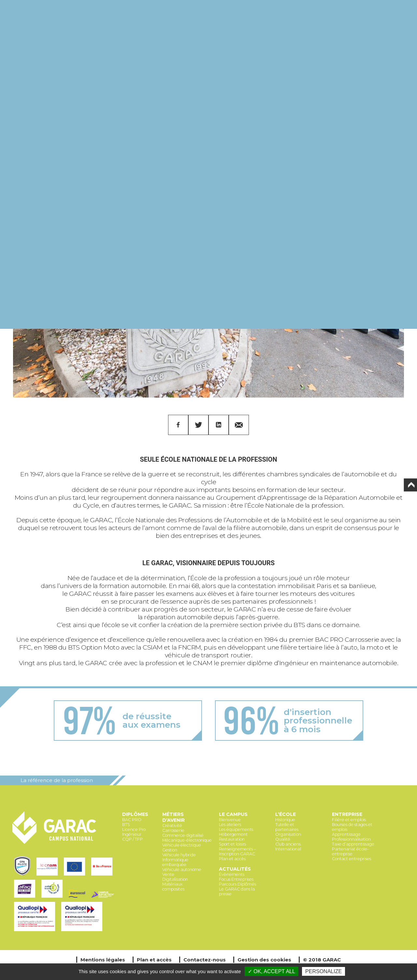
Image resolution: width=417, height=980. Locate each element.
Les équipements (236, 829)
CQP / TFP (132, 839)
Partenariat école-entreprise (350, 851)
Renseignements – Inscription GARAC (237, 851)
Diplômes (135, 814)
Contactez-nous (205, 960)
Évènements (232, 874)
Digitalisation (175, 879)
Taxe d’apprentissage (353, 844)
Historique (285, 820)
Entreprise (347, 814)
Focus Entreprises (236, 879)
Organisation (288, 834)
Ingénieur (132, 834)
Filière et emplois (349, 820)
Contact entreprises (352, 859)
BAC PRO (132, 820)
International (288, 849)
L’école (286, 814)
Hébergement (233, 834)
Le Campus (233, 814)
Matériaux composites (173, 887)
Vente (168, 874)
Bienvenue (230, 820)
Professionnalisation (351, 839)
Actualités (235, 869)
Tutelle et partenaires (287, 827)
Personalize (324, 971)
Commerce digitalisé (183, 835)
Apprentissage (346, 834)
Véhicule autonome (182, 869)
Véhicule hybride (179, 855)
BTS (126, 825)
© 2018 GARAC (322, 960)
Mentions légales (103, 960)
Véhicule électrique (182, 845)
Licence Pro (134, 829)
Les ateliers (230, 825)
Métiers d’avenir (173, 817)
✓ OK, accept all (272, 971)
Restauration (232, 839)
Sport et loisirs (232, 844)
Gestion (170, 850)
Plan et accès (232, 859)
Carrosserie (173, 830)
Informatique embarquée (175, 862)
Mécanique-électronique (187, 840)
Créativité (172, 826)
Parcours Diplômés (237, 884)
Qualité (283, 839)
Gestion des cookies (264, 960)
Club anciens (288, 844)
